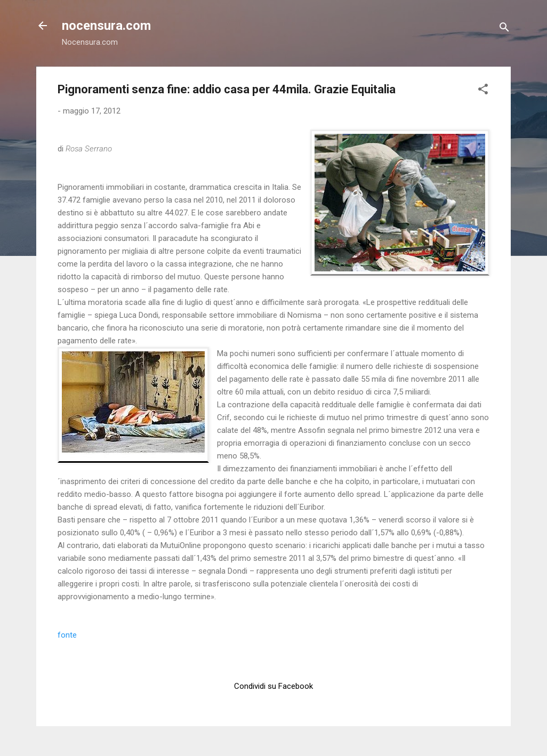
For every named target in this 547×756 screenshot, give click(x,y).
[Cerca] (504, 29)
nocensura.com (106, 26)
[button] (483, 91)
